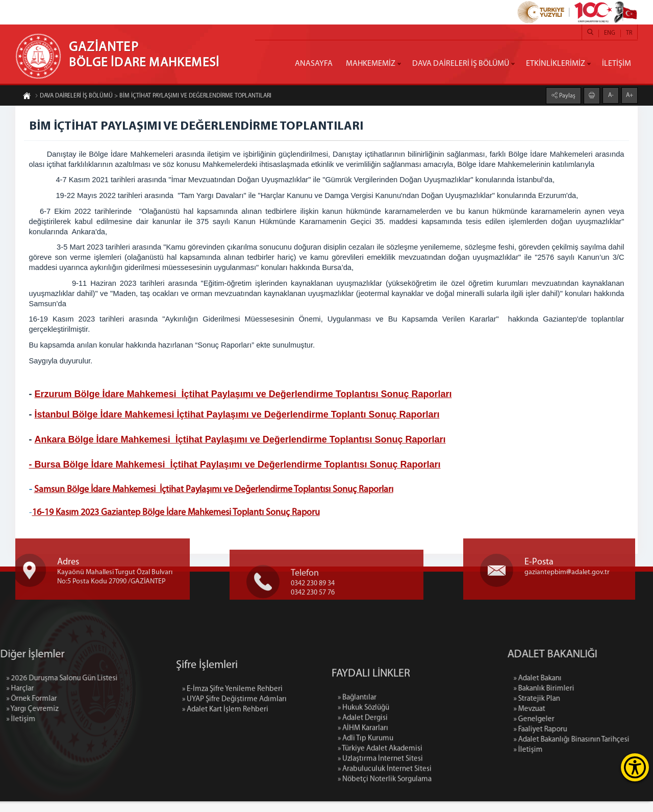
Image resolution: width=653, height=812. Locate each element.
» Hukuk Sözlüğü (363, 776)
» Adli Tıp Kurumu (366, 807)
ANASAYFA (314, 64)
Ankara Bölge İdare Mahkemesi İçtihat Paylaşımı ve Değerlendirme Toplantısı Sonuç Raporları (242, 441)
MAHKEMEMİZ (371, 64)
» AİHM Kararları (363, 796)
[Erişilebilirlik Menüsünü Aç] (635, 767)
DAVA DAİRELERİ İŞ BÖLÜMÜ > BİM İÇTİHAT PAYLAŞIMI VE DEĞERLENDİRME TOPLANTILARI (153, 97)
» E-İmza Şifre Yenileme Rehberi (232, 732)
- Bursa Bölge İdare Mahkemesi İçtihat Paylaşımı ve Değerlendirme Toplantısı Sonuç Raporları (236, 466)
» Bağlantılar (357, 766)
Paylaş (567, 94)
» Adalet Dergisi (363, 786)
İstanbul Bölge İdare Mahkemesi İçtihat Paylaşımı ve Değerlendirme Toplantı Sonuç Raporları (239, 416)
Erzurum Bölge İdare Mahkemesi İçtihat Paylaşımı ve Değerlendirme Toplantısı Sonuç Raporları (245, 396)
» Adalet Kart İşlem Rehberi (225, 752)
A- (611, 94)
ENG (610, 33)
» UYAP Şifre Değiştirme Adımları (234, 742)
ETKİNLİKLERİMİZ (556, 64)
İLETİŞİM (617, 64)
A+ (630, 94)
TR (629, 33)
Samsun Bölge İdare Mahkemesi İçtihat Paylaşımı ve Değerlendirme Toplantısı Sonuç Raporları (215, 492)
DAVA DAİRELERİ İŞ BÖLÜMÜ (461, 64)
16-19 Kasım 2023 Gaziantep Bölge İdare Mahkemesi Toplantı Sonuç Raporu (178, 515)
